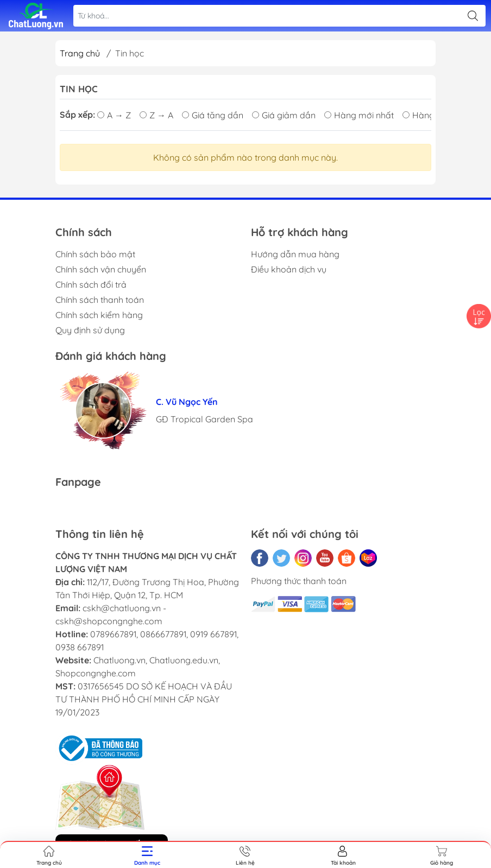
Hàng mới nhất (359, 115)
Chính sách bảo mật (95, 254)
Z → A (156, 115)
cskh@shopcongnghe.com (109, 621)
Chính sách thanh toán (100, 300)
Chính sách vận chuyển (101, 269)
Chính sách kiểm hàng (99, 315)
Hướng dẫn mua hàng (295, 254)
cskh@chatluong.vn (122, 608)
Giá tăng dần (213, 115)
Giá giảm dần (284, 115)
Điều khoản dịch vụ (289, 269)
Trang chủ (80, 53)
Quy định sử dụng (90, 330)
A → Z (114, 115)
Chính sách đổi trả (91, 284)
